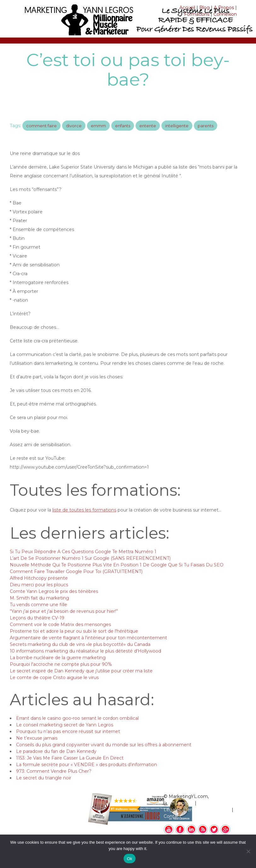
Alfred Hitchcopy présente (39, 587)
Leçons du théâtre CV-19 (37, 626)
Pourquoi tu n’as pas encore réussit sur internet (68, 740)
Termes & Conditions (208, 810)
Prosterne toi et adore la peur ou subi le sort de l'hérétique (74, 640)
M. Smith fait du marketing (39, 606)
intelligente (177, 132)
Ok (129, 859)
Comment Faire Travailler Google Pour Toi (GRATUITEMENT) (76, 580)
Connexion (225, 14)
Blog (204, 8)
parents (206, 132)
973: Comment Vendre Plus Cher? (54, 780)
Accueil (187, 8)
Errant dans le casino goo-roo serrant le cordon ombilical (77, 727)
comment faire (41, 132)
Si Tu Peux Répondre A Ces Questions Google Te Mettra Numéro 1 (83, 560)
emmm (98, 132)
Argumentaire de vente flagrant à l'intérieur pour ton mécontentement (88, 646)
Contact (172, 816)
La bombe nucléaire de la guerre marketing (58, 666)
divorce (74, 132)
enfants (123, 132)
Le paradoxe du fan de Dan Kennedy (56, 760)
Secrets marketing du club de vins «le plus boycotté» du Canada (80, 653)
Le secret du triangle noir (44, 786)
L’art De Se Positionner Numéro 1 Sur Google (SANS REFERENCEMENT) (90, 567)
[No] (248, 851)
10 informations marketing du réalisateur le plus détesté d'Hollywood (85, 659)
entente (148, 132)
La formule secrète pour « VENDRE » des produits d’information (87, 773)
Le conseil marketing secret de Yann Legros (65, 733)
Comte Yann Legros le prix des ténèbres (54, 600)
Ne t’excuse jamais (37, 747)
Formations (197, 14)
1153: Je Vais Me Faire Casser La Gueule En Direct (70, 766)
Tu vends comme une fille (38, 613)
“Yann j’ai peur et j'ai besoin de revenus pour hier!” (64, 620)
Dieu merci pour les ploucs (39, 593)
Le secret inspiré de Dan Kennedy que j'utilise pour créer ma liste (81, 679)
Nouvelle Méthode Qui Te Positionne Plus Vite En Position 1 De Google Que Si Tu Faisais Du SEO (117, 573)
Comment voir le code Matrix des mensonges (60, 633)
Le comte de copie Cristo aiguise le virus (54, 686)
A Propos (224, 8)
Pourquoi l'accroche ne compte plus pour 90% (61, 673)
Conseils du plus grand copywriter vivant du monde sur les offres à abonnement (104, 753)
